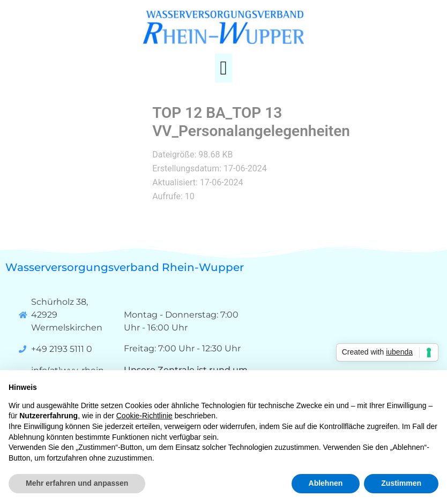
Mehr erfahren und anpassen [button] (77, 483)
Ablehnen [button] (326, 483)
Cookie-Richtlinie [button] (144, 416)
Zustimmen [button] (401, 483)
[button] (223, 68)
